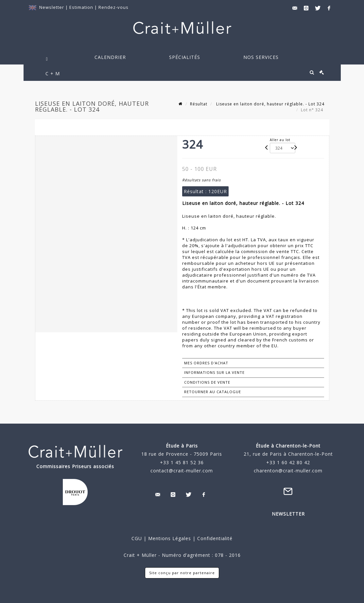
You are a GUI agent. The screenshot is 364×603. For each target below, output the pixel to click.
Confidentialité (214, 538)
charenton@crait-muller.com (288, 471)
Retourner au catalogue (213, 392)
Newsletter (52, 7)
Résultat (199, 104)
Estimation (82, 7)
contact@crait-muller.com (182, 471)
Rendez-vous (113, 7)
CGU (137, 538)
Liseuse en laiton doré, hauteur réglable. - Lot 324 (270, 104)
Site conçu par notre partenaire (182, 573)
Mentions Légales (170, 538)
